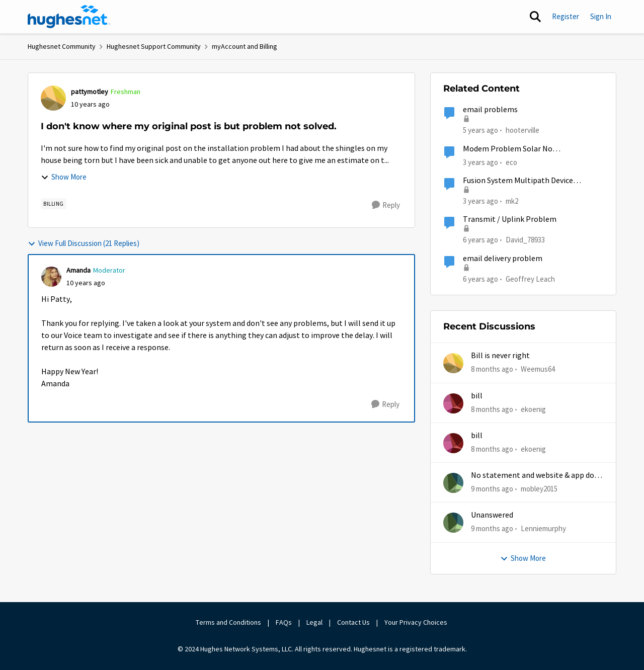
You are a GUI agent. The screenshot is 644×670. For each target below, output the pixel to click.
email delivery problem (503, 259)
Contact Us (353, 622)
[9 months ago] (492, 489)
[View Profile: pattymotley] (53, 98)
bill (477, 396)
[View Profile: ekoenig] (453, 403)
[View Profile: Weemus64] (453, 363)
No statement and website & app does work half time (536, 476)
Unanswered (492, 515)
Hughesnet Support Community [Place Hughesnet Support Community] (154, 46)
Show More (64, 177)
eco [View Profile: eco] (511, 162)
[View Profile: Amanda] (51, 277)
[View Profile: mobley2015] (453, 483)
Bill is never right (500, 356)
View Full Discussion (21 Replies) (84, 243)
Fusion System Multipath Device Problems (518, 181)
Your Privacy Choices (417, 622)
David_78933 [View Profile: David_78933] (525, 240)
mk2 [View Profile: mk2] (512, 201)
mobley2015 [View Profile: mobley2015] (539, 489)
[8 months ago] (492, 369)
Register (566, 16)
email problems (490, 110)
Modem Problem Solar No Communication (508, 149)
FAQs (284, 622)
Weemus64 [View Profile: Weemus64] (538, 369)
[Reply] (386, 205)
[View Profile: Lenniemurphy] (453, 523)
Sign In (601, 16)
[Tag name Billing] (54, 204)
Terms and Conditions (228, 622)
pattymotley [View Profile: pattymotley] (90, 92)
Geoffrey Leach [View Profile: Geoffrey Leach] (530, 278)
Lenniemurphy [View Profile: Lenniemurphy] (543, 528)
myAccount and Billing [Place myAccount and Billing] (245, 46)
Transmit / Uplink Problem (510, 219)
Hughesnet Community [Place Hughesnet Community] (62, 46)
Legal (314, 622)
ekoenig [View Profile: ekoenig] (533, 409)
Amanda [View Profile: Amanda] (78, 270)
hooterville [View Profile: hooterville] (522, 130)
